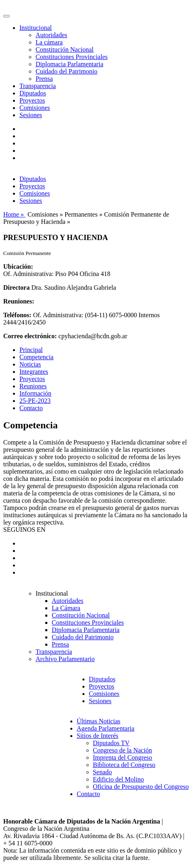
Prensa (44, 79)
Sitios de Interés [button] (98, 736)
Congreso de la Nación (122, 750)
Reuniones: (19, 301)
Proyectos (32, 100)
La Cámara (66, 608)
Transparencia (38, 86)
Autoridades (51, 35)
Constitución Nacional (65, 50)
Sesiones (31, 115)
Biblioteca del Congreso (124, 765)
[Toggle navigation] (6, 16)
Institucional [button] (36, 28)
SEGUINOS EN (24, 530)
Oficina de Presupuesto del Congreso (141, 787)
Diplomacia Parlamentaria (69, 64)
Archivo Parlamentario (65, 659)
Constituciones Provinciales (72, 57)
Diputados (33, 93)
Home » (14, 214)
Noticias (30, 364)
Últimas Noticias (99, 721)
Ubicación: (18, 267)
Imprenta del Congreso (123, 757)
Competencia (36, 357)
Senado (102, 772)
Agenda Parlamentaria (106, 728)
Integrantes (34, 372)
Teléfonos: (17, 315)
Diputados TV (111, 743)
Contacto (31, 408)
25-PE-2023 (35, 401)
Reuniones (33, 386)
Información (35, 393)
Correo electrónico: (30, 336)
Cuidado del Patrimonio (66, 71)
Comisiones (35, 108)
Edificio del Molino (118, 779)
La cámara (49, 42)
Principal (31, 350)
